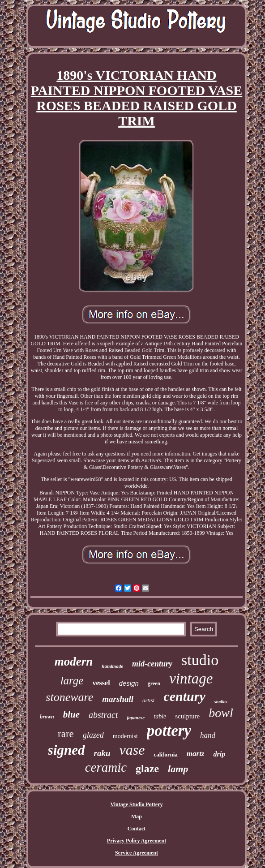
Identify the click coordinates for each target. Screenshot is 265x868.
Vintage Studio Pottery (137, 804)
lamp (178, 769)
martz (196, 754)
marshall (118, 699)
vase (132, 750)
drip (219, 754)
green (154, 683)
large (72, 681)
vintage (191, 679)
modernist (125, 736)
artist (148, 700)
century (184, 696)
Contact (137, 829)
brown (47, 717)
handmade (112, 666)
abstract (103, 715)
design (129, 683)
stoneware (69, 697)
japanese (136, 718)
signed (66, 750)
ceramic (106, 767)
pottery (169, 731)
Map (137, 816)
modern (74, 662)
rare (66, 734)
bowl (221, 713)
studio (200, 660)
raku (102, 753)
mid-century (152, 664)
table (160, 716)
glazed (93, 735)
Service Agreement (137, 853)
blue (71, 714)
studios (221, 702)
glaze (147, 769)
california (165, 754)
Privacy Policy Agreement (137, 841)
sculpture (187, 716)
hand (208, 735)
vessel (101, 683)
